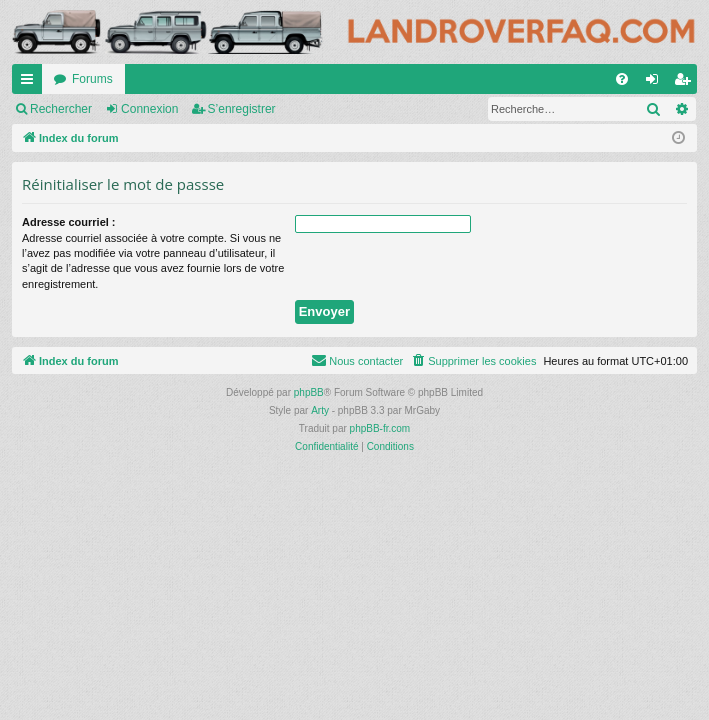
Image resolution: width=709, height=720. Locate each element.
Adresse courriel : (69, 222)
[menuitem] (622, 79)
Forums (92, 79)
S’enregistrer (242, 109)
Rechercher (61, 109)
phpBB (309, 392)
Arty (320, 410)
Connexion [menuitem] (656, 83)
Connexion (149, 109)
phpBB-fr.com (380, 428)
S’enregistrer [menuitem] (686, 83)
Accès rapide (31, 83)
